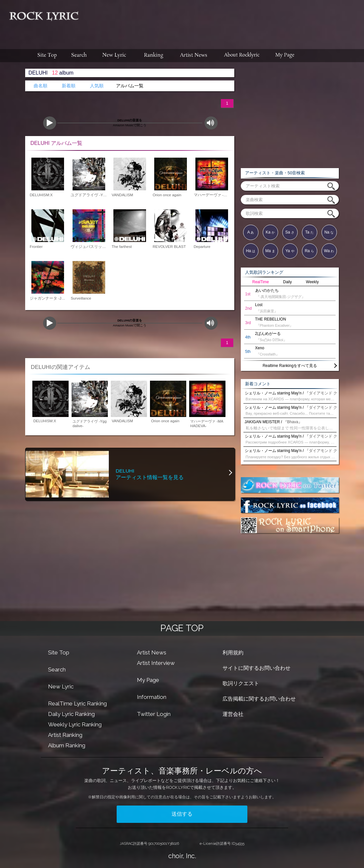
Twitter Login (154, 714)
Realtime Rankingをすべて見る (290, 366)
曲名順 (41, 86)
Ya (290, 251)
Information (152, 697)
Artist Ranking (65, 735)
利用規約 (233, 653)
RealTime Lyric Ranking (77, 703)
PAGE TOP (182, 628)
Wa (329, 251)
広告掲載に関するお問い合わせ (259, 699)
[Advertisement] (224, 21)
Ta (309, 232)
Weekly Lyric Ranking (75, 724)
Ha (251, 251)
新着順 (69, 86)
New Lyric (61, 686)
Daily (287, 282)
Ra (310, 251)
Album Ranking (67, 745)
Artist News (152, 652)
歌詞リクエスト (241, 683)
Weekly (312, 282)
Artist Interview (156, 663)
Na (329, 232)
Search (57, 669)
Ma (270, 251)
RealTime (261, 282)
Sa (290, 232)
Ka (270, 232)
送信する (182, 814)
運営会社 (233, 714)
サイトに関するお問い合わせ (256, 668)
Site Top (59, 652)
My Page (148, 680)
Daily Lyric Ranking (71, 714)
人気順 (97, 86)
